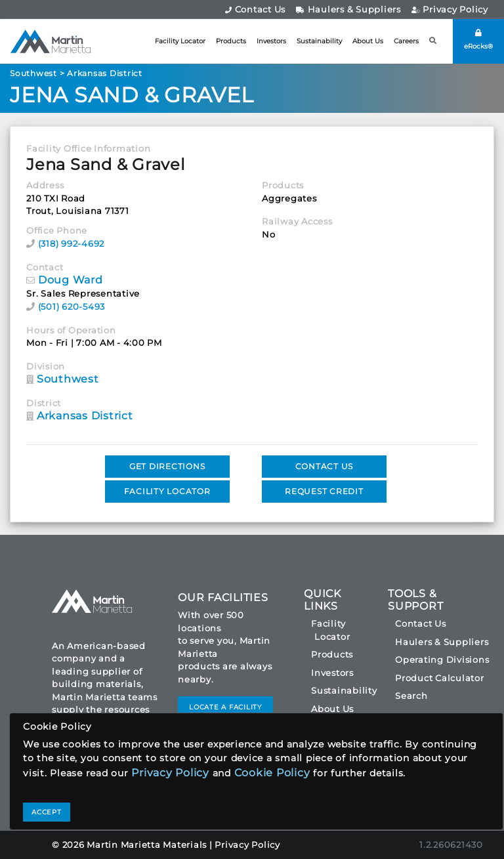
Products (231, 41)
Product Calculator (440, 678)
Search (411, 696)
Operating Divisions (442, 660)
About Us (368, 41)
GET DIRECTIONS (167, 466)
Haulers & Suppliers (348, 9)
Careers (406, 41)
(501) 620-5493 (72, 306)
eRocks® (478, 40)
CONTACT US (325, 466)
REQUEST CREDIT (324, 491)
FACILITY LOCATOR (167, 491)
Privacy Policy (450, 9)
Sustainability (319, 41)
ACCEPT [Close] (47, 812)
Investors (271, 41)
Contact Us (255, 9)
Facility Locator (180, 41)
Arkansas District (105, 73)
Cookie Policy (272, 773)
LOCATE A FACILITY (225, 707)
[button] (433, 41)
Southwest (33, 73)
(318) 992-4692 (72, 243)
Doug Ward (71, 280)
